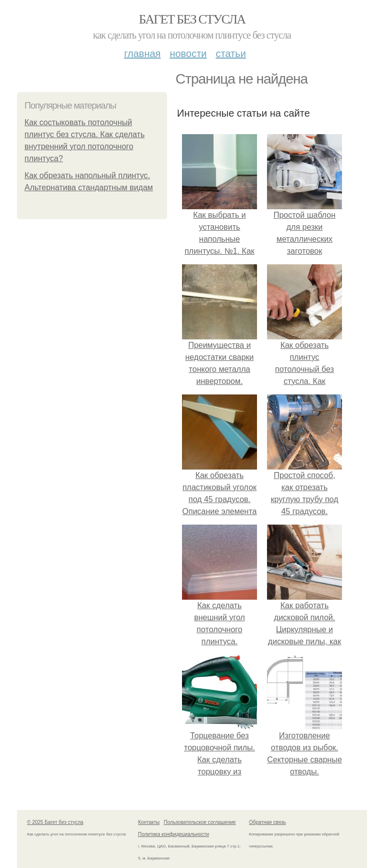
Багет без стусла (192, 19)
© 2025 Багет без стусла (55, 822)
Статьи (230, 54)
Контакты (149, 822)
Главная (142, 54)
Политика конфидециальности (173, 834)
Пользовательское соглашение (200, 822)
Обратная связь (267, 822)
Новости (188, 54)
